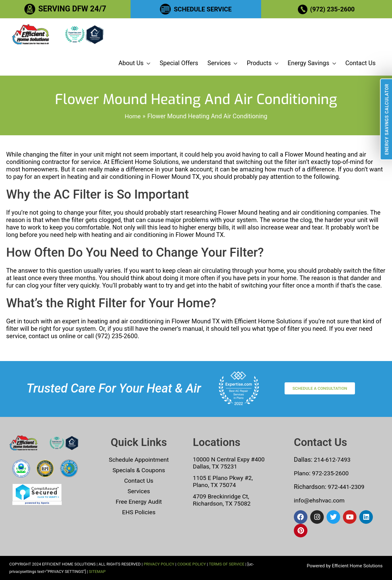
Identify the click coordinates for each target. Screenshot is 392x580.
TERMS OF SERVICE (226, 564)
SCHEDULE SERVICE (203, 9)
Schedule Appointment (139, 460)
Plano (302, 473)
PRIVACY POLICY (159, 564)
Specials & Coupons (139, 470)
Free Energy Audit (139, 502)
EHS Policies (139, 512)
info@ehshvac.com (320, 500)
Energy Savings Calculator (387, 119)
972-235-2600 (332, 473)
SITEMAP (97, 572)
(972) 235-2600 (333, 9)
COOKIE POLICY (192, 564)
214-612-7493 (333, 460)
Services (139, 491)
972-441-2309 (346, 487)
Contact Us (139, 481)
